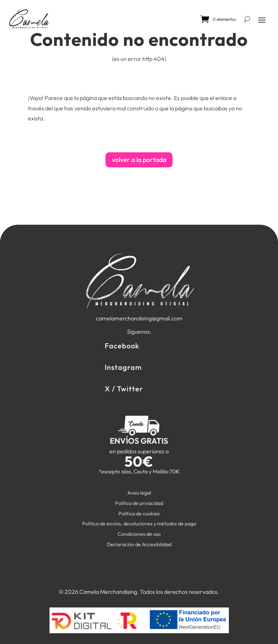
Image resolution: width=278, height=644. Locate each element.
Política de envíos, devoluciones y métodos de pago (139, 524)
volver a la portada (139, 160)
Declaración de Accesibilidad (139, 544)
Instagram (123, 367)
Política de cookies (139, 514)
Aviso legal (139, 493)
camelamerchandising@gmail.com (139, 318)
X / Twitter (124, 389)
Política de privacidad (139, 503)
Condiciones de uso (139, 534)
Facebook (122, 346)
